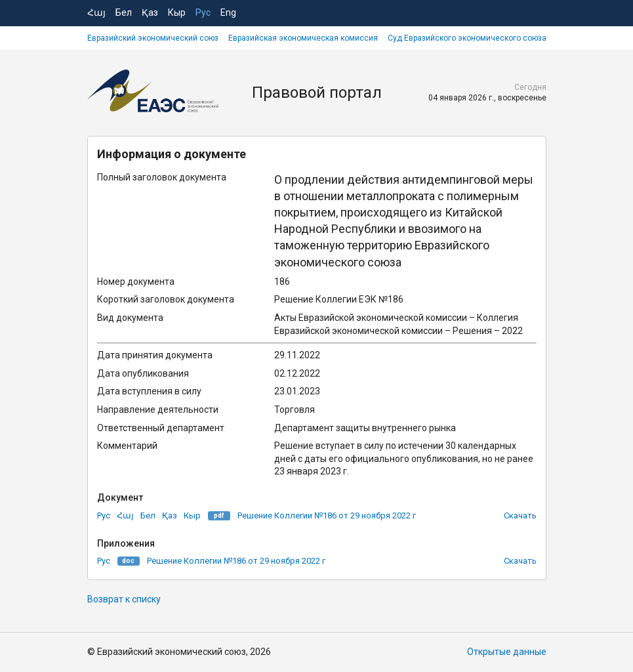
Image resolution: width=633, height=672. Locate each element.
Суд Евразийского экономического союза (467, 38)
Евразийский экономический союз (153, 38)
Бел (124, 12)
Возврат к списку (124, 599)
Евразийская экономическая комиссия (303, 38)
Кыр (177, 12)
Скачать (520, 515)
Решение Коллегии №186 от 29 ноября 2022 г (327, 515)
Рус (203, 12)
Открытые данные (507, 652)
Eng (228, 12)
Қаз (150, 12)
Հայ (96, 12)
